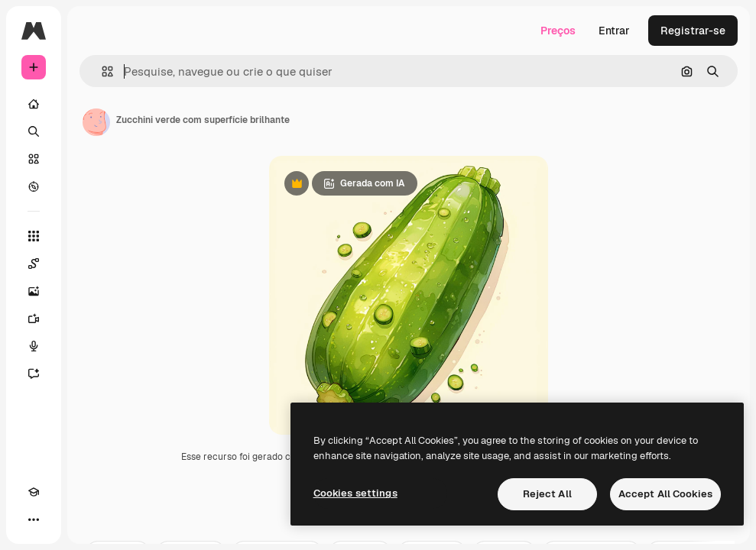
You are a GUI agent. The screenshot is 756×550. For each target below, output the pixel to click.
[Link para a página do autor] (96, 122)
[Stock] (34, 159)
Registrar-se (693, 31)
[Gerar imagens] (34, 291)
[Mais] (34, 519)
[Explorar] (34, 186)
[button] (101, 71)
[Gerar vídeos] (34, 319)
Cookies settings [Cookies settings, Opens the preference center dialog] (355, 493)
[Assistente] (34, 374)
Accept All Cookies (665, 494)
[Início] (34, 104)
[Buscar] (34, 131)
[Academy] (34, 492)
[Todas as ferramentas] (34, 236)
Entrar (614, 31)
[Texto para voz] (34, 346)
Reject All (547, 494)
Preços (558, 31)
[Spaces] (34, 264)
